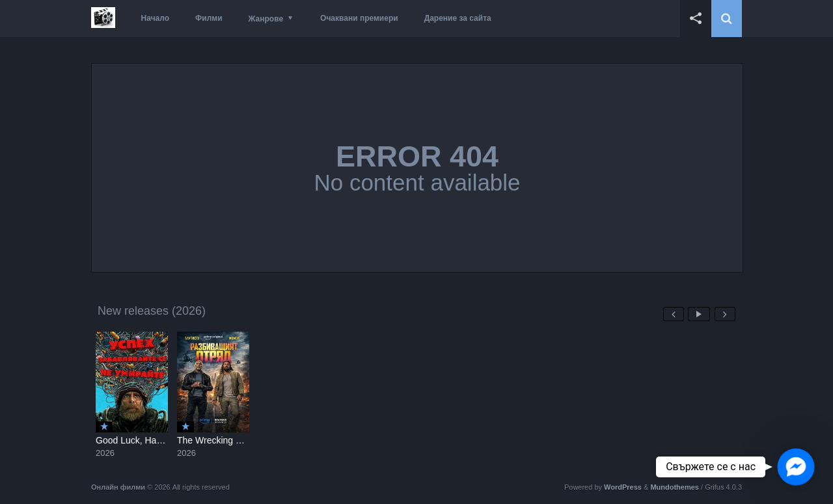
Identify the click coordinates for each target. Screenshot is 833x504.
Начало (155, 18)
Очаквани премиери (359, 18)
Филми (209, 18)
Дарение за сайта (458, 18)
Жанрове (266, 19)
